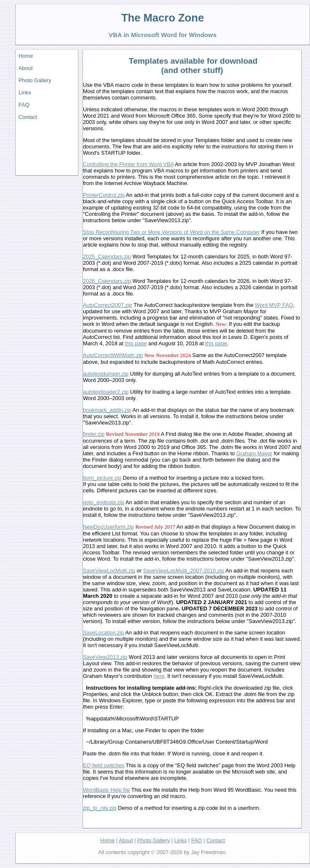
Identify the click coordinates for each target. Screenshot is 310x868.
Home (26, 56)
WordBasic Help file (106, 790)
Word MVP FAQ (274, 305)
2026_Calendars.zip (107, 281)
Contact (28, 117)
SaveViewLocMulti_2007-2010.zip (184, 571)
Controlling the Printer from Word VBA (128, 164)
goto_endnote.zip (104, 502)
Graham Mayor (254, 453)
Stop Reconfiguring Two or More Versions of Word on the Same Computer (171, 232)
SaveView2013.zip (105, 657)
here (159, 676)
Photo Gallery (35, 80)
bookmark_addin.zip (107, 410)
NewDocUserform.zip (108, 527)
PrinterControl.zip (104, 195)
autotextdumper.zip (106, 374)
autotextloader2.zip (106, 392)
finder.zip (94, 434)
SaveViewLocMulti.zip (109, 571)
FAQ (24, 105)
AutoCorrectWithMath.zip (113, 355)
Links (25, 93)
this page (136, 343)
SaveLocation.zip (103, 633)
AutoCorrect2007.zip (108, 305)
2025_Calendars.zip (107, 257)
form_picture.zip (102, 478)
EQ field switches (104, 765)
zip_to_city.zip (100, 808)
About (25, 68)
